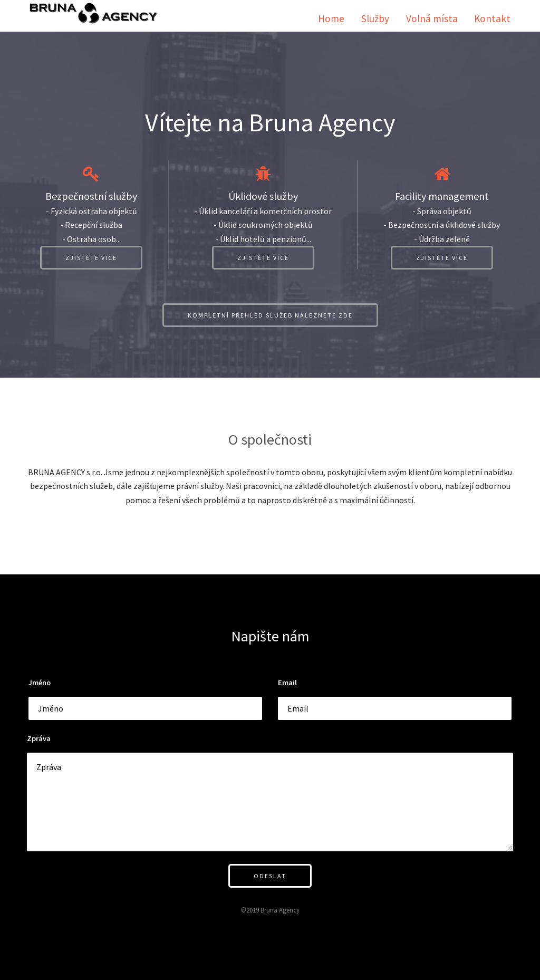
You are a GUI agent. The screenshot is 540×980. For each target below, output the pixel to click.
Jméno (40, 683)
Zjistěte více (91, 258)
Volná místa (432, 18)
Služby (375, 18)
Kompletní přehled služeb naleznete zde (270, 315)
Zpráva (39, 738)
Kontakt (492, 18)
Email (287, 683)
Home (331, 18)
